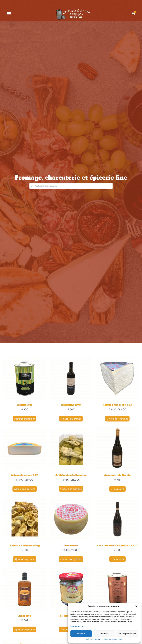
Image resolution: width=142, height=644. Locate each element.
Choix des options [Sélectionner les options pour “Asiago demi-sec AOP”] (25, 489)
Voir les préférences (127, 634)
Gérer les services (77, 626)
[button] (136, 606)
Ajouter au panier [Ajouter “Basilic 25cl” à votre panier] (25, 419)
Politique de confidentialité (112, 639)
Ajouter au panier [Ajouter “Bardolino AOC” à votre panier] (71, 419)
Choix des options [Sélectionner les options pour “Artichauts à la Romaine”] (71, 489)
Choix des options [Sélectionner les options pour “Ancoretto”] (71, 559)
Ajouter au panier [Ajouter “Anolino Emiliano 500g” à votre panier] (25, 559)
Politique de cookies (94, 639)
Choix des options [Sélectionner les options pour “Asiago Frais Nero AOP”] (117, 419)
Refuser (104, 634)
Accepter (81, 634)
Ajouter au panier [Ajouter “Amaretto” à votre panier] (25, 629)
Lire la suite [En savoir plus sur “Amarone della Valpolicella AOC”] (117, 559)
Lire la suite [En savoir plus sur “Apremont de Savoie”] (117, 489)
